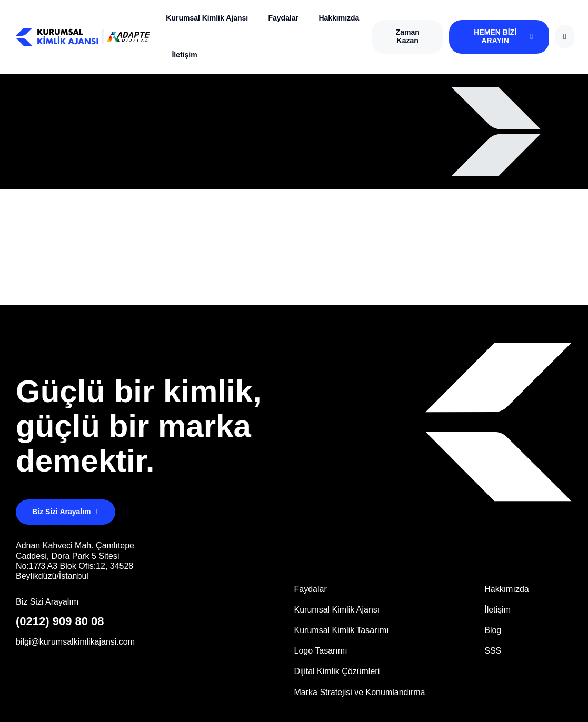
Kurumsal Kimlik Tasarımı (342, 630)
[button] (407, 37)
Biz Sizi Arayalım (47, 602)
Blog (493, 630)
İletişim (184, 55)
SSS (493, 651)
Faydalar (283, 18)
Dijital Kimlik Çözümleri (337, 671)
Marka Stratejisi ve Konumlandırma (360, 692)
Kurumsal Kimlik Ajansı (207, 18)
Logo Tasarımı (321, 651)
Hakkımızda (339, 18)
